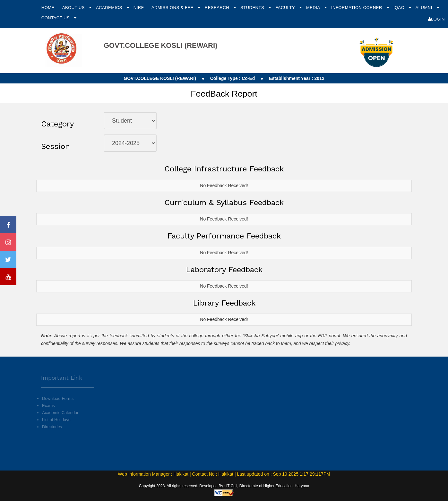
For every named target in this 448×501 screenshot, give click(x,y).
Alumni (425, 8)
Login (436, 19)
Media (314, 8)
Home (48, 8)
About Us (74, 8)
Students (253, 8)
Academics (110, 8)
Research (218, 8)
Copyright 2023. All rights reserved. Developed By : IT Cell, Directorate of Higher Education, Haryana (224, 486)
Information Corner (357, 8)
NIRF (139, 8)
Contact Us (56, 18)
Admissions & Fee (173, 8)
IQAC (400, 8)
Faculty (286, 8)
